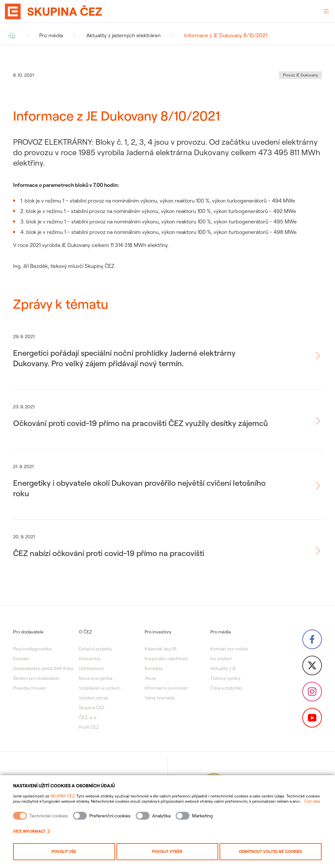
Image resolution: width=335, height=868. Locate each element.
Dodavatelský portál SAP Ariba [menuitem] (43, 668)
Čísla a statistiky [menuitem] (227, 688)
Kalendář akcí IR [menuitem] (161, 649)
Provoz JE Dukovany (300, 75)
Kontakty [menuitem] (154, 668)
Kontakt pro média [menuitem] (229, 649)
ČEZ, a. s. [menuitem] (88, 717)
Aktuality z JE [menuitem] (223, 668)
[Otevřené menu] (326, 11)
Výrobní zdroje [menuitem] (94, 698)
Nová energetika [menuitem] (96, 678)
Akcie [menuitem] (150, 678)
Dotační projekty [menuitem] (96, 649)
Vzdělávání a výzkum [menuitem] (100, 688)
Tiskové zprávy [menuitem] (225, 678)
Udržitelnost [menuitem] (91, 668)
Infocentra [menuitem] (89, 659)
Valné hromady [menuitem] (160, 698)
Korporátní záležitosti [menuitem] (166, 659)
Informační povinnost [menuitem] (166, 688)
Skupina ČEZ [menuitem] (92, 708)
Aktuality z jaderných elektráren (123, 35)
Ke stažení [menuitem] (221, 659)
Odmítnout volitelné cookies (270, 852)
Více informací (32, 831)
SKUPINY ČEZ (62, 796)
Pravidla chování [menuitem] (29, 688)
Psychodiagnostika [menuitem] (32, 649)
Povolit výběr (167, 852)
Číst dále (312, 801)
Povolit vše (64, 852)
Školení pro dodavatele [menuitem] (36, 678)
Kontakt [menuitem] (21, 659)
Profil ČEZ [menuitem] (89, 727)
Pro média (51, 35)
